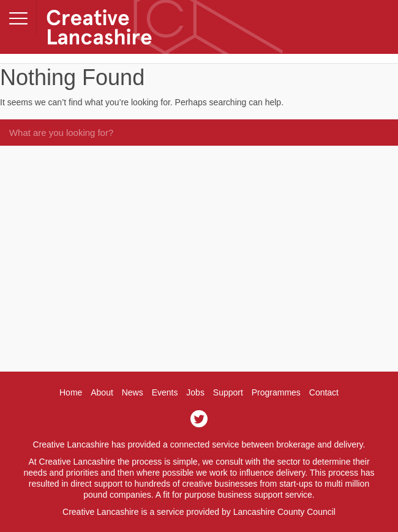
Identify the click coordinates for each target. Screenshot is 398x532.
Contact (324, 392)
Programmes (276, 392)
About (102, 392)
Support (228, 392)
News (133, 392)
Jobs (195, 392)
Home (71, 392)
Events (165, 392)
